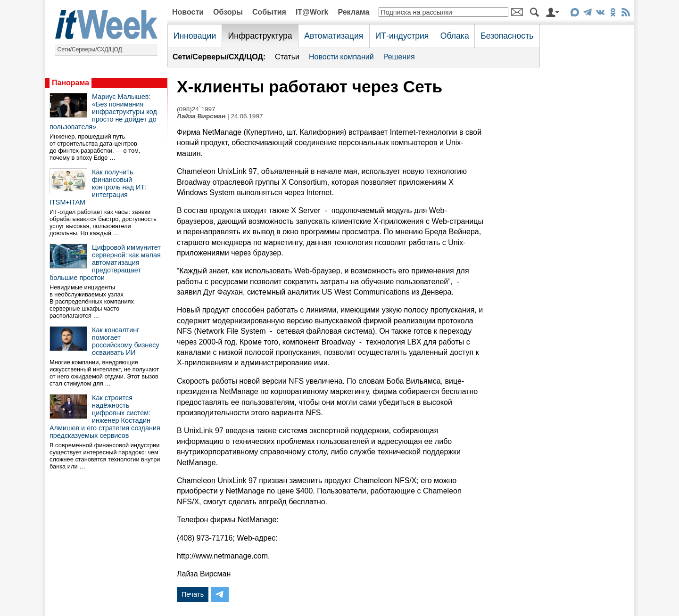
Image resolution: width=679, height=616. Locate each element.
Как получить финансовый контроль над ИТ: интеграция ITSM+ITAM (98, 187)
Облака (455, 36)
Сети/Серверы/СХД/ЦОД (90, 49)
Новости (188, 12)
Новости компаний (341, 57)
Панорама (70, 83)
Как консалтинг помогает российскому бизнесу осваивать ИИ (126, 341)
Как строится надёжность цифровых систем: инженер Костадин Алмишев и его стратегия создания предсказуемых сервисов (105, 417)
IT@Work (312, 12)
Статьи (287, 57)
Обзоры (228, 12)
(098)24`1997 (196, 109)
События (269, 12)
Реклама (353, 12)
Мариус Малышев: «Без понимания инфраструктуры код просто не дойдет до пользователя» (103, 112)
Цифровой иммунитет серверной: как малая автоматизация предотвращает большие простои (105, 263)
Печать (193, 594)
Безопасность (507, 36)
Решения (399, 57)
